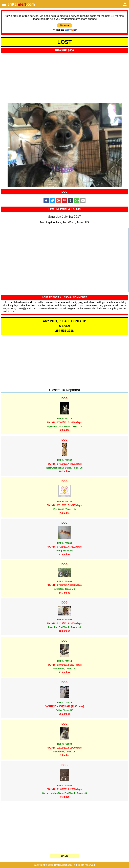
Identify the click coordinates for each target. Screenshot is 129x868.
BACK (64, 856)
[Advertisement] (64, 77)
